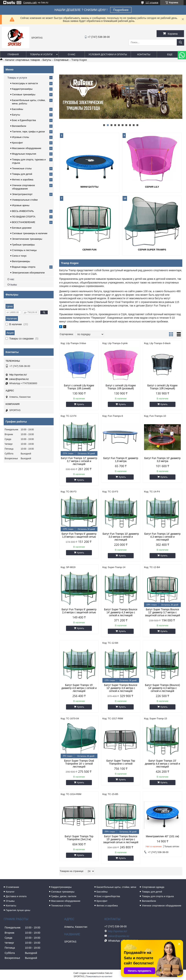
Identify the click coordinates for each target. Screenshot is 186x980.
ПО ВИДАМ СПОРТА (24, 217)
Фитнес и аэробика (23, 180)
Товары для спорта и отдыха (158, 896)
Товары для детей (22, 174)
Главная (13, 54)
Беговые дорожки (22, 228)
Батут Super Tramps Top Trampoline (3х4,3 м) (79, 838)
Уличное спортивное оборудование (162, 906)
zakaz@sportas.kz (19, 379)
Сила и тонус (19, 256)
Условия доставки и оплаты (108, 54)
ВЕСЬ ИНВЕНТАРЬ (23, 211)
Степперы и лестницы (24, 250)
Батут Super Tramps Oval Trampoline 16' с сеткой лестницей (79, 764)
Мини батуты (89, 187)
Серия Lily (152, 187)
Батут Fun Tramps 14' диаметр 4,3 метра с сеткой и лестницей (162, 537)
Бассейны (18, 109)
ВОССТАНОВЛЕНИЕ (24, 222)
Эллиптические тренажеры (27, 239)
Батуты (47, 60)
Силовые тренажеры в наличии (30, 233)
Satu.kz (109, 973)
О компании (12, 887)
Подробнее (121, 10)
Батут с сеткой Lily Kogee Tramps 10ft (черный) (162, 387)
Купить (81, 404)
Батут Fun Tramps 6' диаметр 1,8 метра (121, 460)
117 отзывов (152, 3)
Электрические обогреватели (28, 273)
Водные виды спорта (24, 267)
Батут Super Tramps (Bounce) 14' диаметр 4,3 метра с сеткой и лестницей (162, 688)
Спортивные (61, 60)
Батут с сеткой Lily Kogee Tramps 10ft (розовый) (121, 387)
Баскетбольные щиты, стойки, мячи (116, 887)
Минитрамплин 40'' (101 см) (163, 836)
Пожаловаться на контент (99, 976)
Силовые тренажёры (24, 94)
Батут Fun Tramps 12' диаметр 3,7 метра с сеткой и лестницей (79, 461)
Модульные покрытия (24, 154)
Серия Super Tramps (152, 250)
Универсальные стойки (25, 200)
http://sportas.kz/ (18, 375)
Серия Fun (89, 250)
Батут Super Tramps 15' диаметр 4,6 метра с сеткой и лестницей (79, 688)
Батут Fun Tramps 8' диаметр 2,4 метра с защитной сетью (79, 611)
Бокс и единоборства (108, 896)
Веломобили (19, 126)
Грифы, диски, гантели (64, 896)
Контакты (144, 54)
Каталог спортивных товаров (22, 60)
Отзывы (12, 285)
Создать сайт (30, 3)
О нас (72, 54)
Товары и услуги (41, 54)
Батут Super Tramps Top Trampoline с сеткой (121, 762)
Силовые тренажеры (63, 892)
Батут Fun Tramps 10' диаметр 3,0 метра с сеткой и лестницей (121, 537)
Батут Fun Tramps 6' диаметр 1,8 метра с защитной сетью (79, 535)
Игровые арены (21, 205)
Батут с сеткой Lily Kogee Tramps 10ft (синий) (79, 387)
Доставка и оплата (16, 896)
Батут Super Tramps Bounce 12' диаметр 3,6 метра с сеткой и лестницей (121, 688)
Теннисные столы (22, 168)
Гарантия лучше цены (18, 910)
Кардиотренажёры (22, 89)
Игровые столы (21, 137)
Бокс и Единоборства (24, 120)
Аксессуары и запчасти (25, 83)
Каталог (10, 892)
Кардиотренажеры (61, 887)
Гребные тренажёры (23, 245)
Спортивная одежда (153, 887)
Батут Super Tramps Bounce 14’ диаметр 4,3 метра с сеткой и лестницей (121, 612)
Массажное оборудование (27, 148)
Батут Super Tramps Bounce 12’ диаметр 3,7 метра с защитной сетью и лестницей (163, 612)
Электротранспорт (22, 194)
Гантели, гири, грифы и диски (28, 132)
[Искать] (180, 42)
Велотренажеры (21, 261)
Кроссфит (17, 143)
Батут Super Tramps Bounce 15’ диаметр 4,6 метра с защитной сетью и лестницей (121, 839)
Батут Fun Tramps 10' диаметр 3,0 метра (162, 460)
